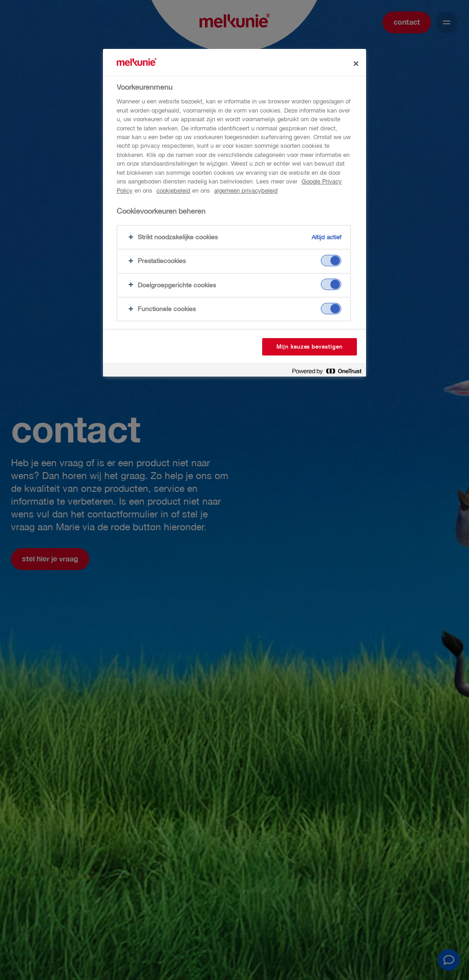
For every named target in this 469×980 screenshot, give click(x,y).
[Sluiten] (356, 64)
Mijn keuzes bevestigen (310, 347)
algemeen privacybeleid (246, 191)
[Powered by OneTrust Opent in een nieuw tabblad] (327, 371)
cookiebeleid (173, 191)
